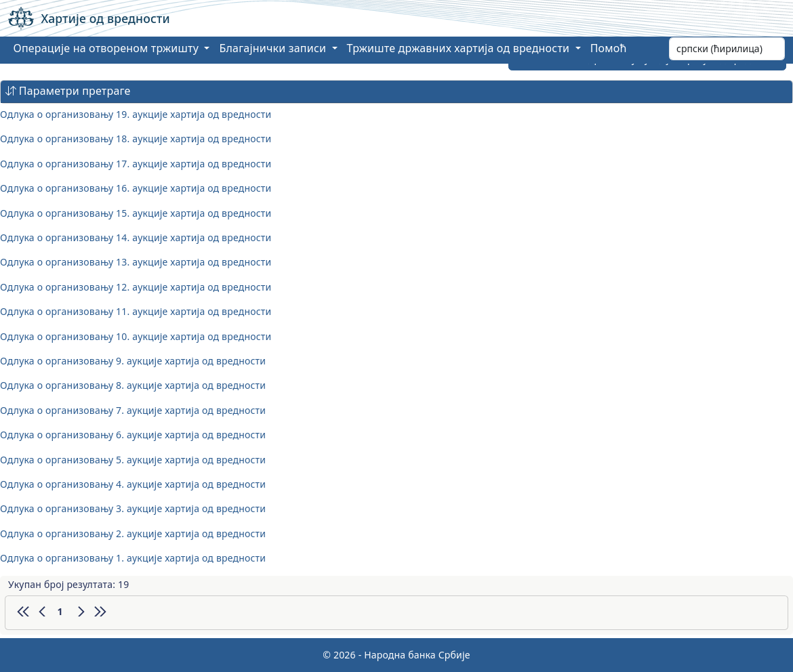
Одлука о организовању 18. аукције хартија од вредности (136, 139)
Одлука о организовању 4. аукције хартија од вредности (133, 484)
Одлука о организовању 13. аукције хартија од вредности (136, 262)
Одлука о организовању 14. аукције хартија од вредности (136, 237)
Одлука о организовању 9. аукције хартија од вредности (133, 361)
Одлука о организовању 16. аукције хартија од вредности (136, 188)
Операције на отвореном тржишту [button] (108, 48)
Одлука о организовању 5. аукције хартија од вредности (133, 460)
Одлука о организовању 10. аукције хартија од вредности (136, 336)
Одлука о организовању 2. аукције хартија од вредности (133, 533)
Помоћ (609, 48)
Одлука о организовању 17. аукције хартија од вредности (136, 164)
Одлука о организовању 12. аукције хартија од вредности (136, 287)
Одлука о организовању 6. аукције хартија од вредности (133, 435)
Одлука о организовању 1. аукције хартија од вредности (133, 558)
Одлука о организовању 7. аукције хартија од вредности (133, 410)
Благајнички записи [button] (274, 48)
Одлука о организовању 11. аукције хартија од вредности (136, 311)
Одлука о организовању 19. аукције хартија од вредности (136, 114)
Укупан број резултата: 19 (68, 584)
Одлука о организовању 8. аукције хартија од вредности (133, 385)
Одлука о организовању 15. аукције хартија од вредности (136, 213)
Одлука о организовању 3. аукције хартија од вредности (133, 508)
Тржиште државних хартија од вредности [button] (460, 48)
